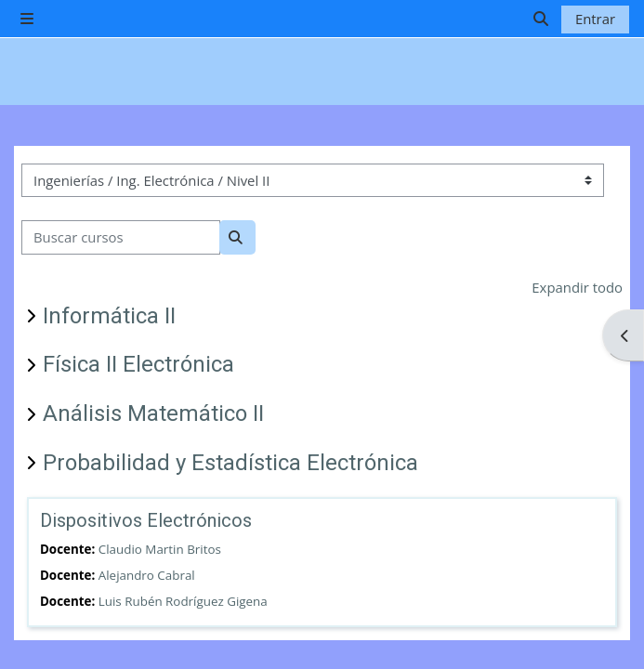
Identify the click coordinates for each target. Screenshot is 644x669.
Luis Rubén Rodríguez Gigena (183, 601)
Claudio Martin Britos (160, 549)
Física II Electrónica (138, 364)
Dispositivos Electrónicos (146, 520)
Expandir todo (577, 287)
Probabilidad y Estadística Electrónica (230, 463)
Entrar (595, 19)
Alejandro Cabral (147, 575)
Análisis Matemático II (153, 413)
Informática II (109, 316)
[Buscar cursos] (121, 237)
